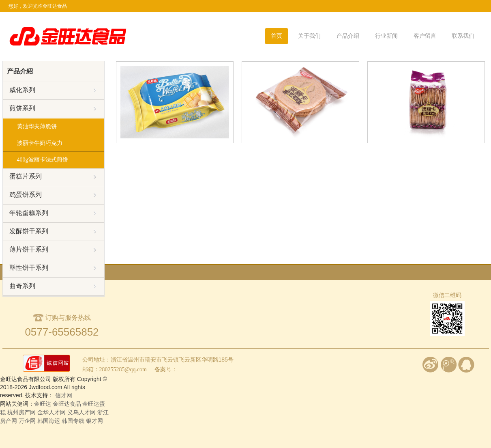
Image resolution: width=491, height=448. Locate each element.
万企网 (27, 421)
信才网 (64, 395)
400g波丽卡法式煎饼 (43, 160)
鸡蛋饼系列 (53, 195)
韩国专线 (73, 421)
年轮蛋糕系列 (53, 213)
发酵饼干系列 (53, 231)
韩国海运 (49, 421)
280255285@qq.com (123, 369)
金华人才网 (51, 412)
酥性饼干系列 (53, 268)
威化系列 (53, 90)
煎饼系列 (53, 108)
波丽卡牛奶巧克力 (40, 143)
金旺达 (43, 404)
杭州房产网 (21, 412)
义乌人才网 (81, 412)
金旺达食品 (68, 404)
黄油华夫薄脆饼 (37, 126)
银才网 (94, 421)
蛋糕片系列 (53, 177)
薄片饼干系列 (53, 250)
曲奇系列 (53, 286)
